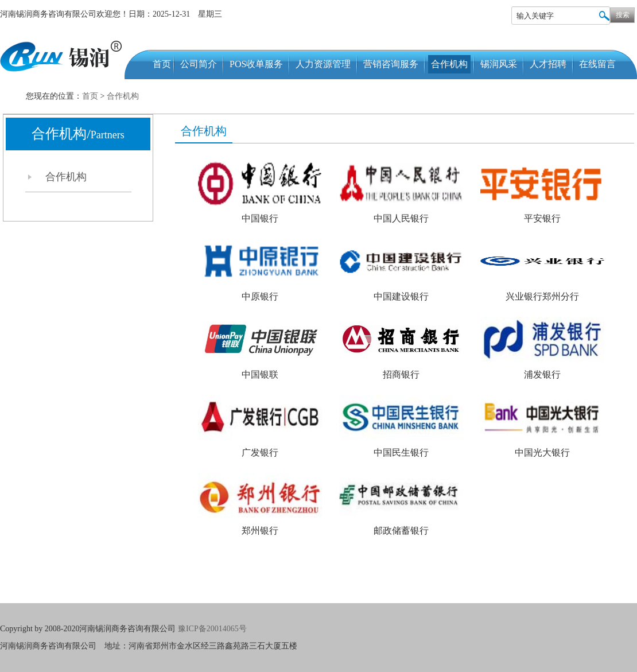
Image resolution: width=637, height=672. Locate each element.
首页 (162, 64)
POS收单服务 (256, 64)
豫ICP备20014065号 (213, 629)
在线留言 (597, 64)
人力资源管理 (323, 64)
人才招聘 (548, 64)
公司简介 (199, 64)
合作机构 (449, 64)
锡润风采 (499, 64)
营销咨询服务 (391, 64)
